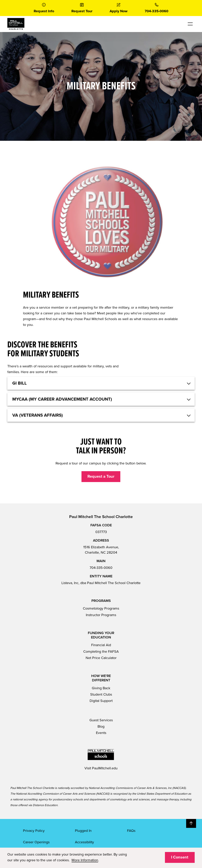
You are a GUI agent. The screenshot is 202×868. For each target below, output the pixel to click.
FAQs (131, 831)
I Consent (180, 857)
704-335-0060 (101, 568)
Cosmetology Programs (101, 608)
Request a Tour (101, 477)
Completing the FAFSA (101, 651)
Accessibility (84, 842)
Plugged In (83, 831)
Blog (101, 726)
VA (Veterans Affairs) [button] (38, 415)
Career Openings (36, 842)
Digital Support (101, 701)
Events (101, 733)
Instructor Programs (101, 615)
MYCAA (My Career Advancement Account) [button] (62, 399)
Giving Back (101, 688)
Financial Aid (101, 645)
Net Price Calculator (101, 658)
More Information (85, 860)
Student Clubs (101, 694)
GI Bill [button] (20, 383)
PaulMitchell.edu (105, 768)
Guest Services (101, 720)
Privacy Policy (34, 831)
